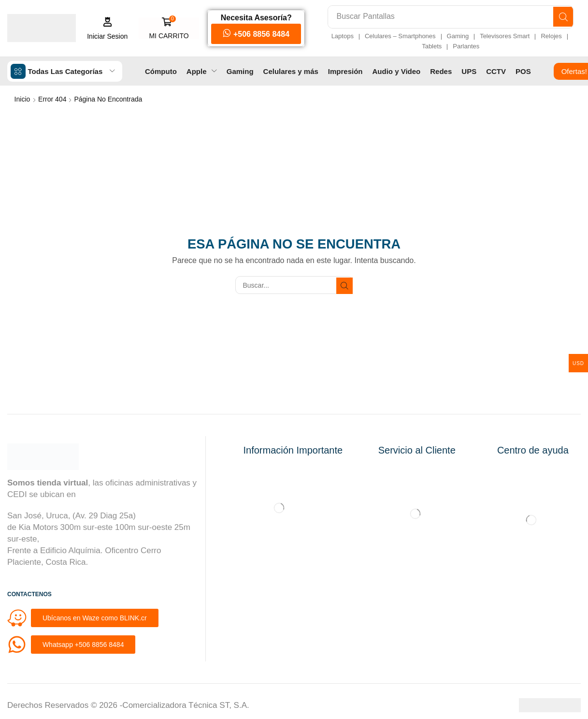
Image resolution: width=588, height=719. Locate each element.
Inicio (22, 99)
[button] (105, 28)
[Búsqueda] (562, 17)
